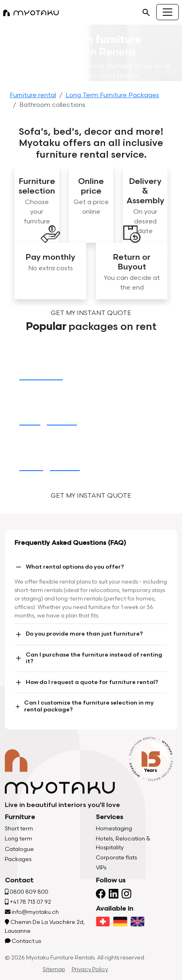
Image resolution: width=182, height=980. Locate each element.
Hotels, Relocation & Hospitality (123, 843)
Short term (19, 829)
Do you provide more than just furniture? (79, 634)
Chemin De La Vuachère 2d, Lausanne (45, 926)
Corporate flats (116, 858)
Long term (19, 839)
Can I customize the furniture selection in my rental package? (84, 706)
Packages (18, 859)
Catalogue (19, 849)
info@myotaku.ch (32, 912)
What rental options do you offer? (69, 567)
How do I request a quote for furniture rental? (86, 682)
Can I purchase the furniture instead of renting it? (88, 658)
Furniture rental (33, 95)
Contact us (23, 941)
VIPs (101, 868)
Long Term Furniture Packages (112, 95)
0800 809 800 (27, 892)
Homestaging (114, 829)
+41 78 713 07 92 (28, 902)
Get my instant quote (91, 313)
